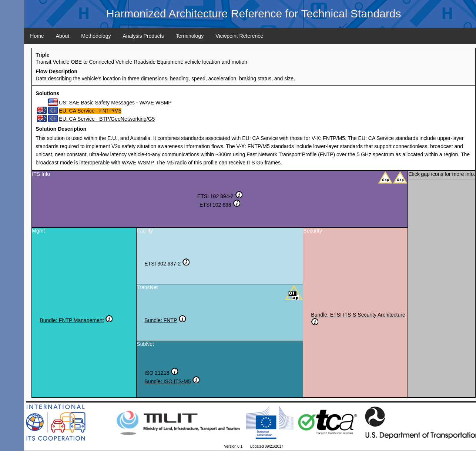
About (63, 36)
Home (37, 36)
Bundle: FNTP (161, 320)
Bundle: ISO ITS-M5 (167, 381)
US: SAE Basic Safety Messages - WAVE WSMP (115, 103)
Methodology (96, 36)
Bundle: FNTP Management (72, 320)
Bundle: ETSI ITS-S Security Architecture (358, 315)
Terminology (190, 36)
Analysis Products (143, 36)
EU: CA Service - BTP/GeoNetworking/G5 (107, 119)
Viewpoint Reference (239, 36)
